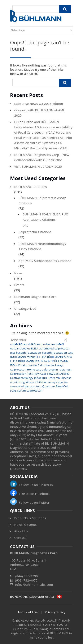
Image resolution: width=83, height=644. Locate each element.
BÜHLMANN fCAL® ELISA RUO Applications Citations (45, 217)
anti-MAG (16, 344)
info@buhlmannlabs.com (34, 584)
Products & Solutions (30, 518)
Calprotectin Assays (51, 365)
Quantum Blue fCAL (55, 386)
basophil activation (29, 353)
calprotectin (29, 365)
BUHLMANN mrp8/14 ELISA (28, 357)
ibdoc (38, 378)
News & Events (25, 524)
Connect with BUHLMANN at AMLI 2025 (40, 113)
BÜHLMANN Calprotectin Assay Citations (42, 200)
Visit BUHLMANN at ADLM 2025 (38, 166)
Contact (20, 538)
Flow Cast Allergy (58, 374)
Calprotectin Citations (35, 232)
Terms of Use (28, 612)
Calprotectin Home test (25, 369)
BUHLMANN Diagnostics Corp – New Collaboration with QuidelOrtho (42, 157)
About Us (21, 531)
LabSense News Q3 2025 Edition (39, 104)
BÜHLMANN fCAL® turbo (35, 361)
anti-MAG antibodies (37, 344)
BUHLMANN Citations (31, 187)
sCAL (13, 390)
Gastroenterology (22, 378)
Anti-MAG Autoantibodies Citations (45, 261)
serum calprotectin (30, 390)
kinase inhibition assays (41, 382)
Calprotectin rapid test (57, 369)
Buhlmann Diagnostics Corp (35, 297)
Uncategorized (25, 308)
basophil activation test (57, 353)
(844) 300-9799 (27, 576)
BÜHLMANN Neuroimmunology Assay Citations (42, 246)
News (18, 273)
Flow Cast (40, 374)
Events (19, 285)
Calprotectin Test (21, 374)
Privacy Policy (55, 612)
